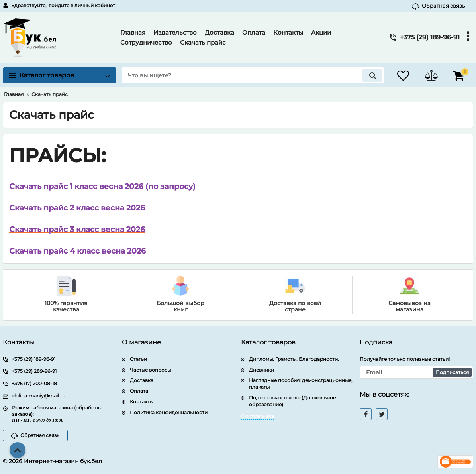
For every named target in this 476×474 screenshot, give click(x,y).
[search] (253, 75)
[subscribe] (416, 372)
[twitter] (382, 414)
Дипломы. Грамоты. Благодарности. (294, 359)
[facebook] (366, 414)
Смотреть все (258, 416)
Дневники (262, 370)
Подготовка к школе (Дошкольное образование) (292, 401)
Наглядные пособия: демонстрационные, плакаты (301, 384)
